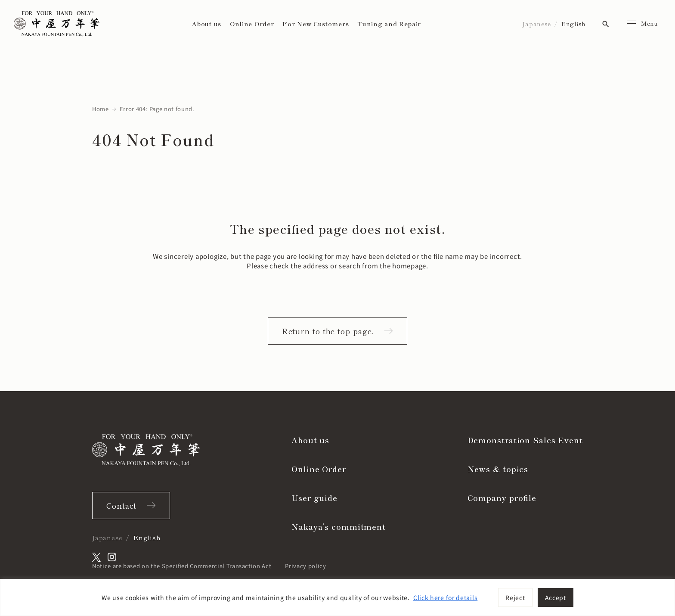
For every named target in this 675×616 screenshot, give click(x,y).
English (574, 24)
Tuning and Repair (389, 24)
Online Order (252, 24)
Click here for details (445, 597)
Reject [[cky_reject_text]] (515, 597)
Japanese (537, 24)
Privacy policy (305, 566)
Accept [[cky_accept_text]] (556, 597)
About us (207, 24)
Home (101, 109)
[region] (337, 597)
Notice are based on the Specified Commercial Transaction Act (182, 566)
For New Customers (316, 24)
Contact (121, 505)
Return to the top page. (328, 331)
